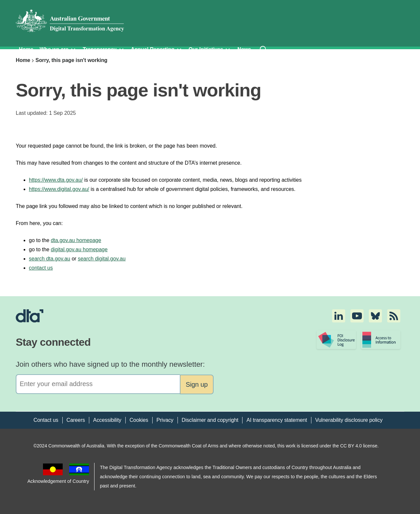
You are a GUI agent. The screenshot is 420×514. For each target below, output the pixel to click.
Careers (76, 420)
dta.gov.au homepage (76, 240)
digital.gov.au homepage (79, 249)
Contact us (46, 420)
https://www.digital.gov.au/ (59, 189)
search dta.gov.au (50, 259)
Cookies (139, 420)
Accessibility (107, 420)
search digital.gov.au (102, 259)
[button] (339, 316)
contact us (41, 268)
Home (23, 60)
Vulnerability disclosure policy (349, 420)
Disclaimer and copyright (210, 420)
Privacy (165, 420)
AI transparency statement (277, 420)
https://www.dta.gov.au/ (56, 180)
